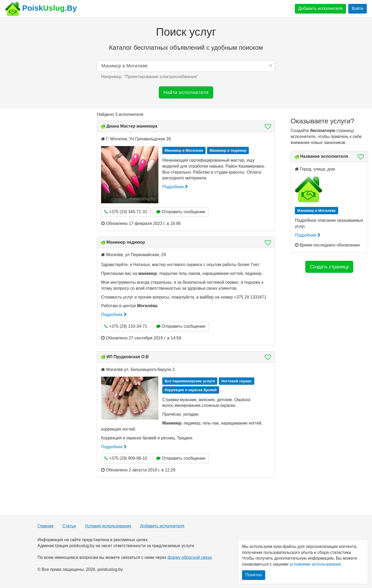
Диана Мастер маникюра (132, 126)
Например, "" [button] (150, 77)
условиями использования (315, 564)
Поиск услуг (186, 32)
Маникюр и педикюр (228, 150)
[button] (266, 127)
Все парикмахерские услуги (190, 381)
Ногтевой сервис (237, 381)
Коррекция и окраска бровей (191, 390)
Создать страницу (329, 267)
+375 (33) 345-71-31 (126, 212)
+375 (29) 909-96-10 (126, 458)
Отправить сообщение (181, 212)
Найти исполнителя (186, 92)
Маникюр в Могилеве (184, 150)
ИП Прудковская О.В (127, 357)
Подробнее (175, 187)
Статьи (69, 526)
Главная (45, 526)
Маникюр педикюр (126, 242)
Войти (358, 8)
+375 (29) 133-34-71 (126, 326)
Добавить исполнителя (320, 8)
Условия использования (108, 526)
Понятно (254, 575)
